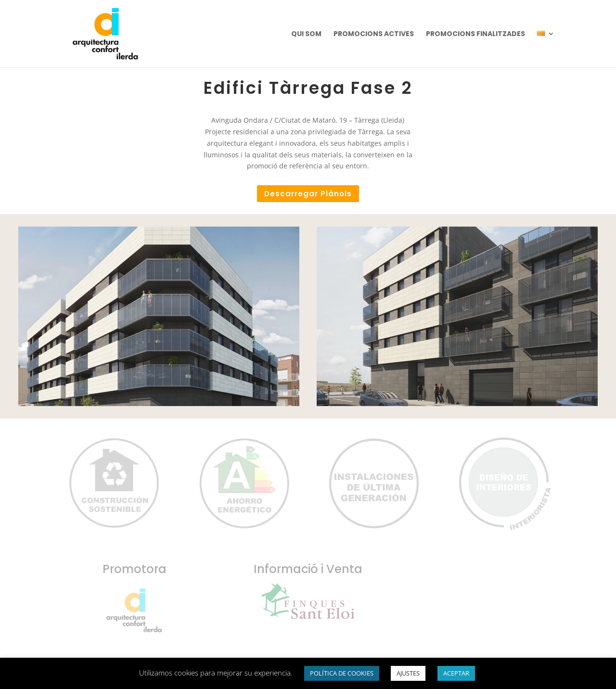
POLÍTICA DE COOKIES (342, 673)
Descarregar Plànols (308, 194)
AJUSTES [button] (408, 673)
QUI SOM (306, 34)
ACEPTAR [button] (456, 673)
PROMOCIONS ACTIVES (374, 34)
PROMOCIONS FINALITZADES (475, 34)
